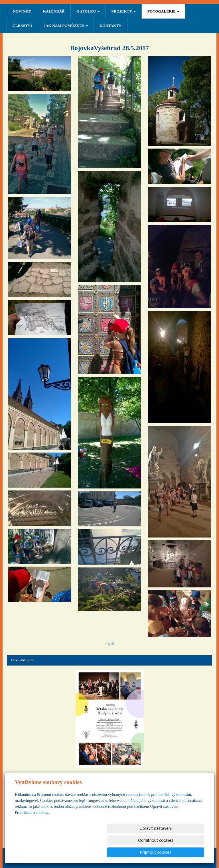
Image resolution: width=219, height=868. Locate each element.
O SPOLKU (88, 11)
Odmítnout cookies (135, 852)
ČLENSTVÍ (22, 26)
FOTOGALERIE (163, 11)
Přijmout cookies (182, 852)
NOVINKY (22, 11)
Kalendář (54, 11)
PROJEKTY (124, 11)
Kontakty (110, 26)
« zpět (109, 643)
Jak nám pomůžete (66, 26)
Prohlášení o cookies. (32, 836)
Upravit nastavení (89, 852)
